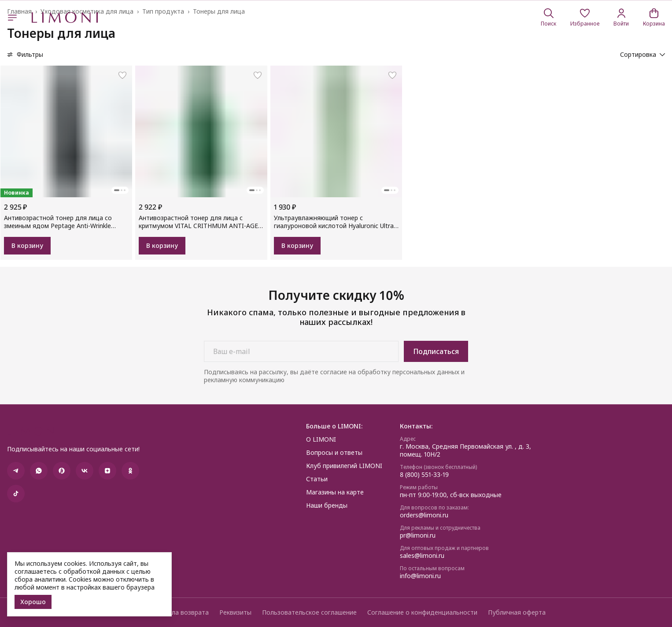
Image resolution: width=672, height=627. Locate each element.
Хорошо (33, 602)
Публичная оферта (517, 612)
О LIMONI (321, 439)
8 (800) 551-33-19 (424, 475)
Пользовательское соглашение (309, 612)
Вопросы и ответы (334, 453)
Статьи (317, 479)
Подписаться (436, 351)
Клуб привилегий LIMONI (344, 466)
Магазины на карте (335, 492)
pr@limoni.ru (418, 535)
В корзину (27, 245)
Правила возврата (181, 612)
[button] (585, 18)
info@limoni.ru (420, 576)
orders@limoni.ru (424, 515)
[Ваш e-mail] (301, 351)
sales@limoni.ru (422, 556)
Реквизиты (235, 612)
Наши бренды (327, 505)
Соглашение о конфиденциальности (422, 612)
